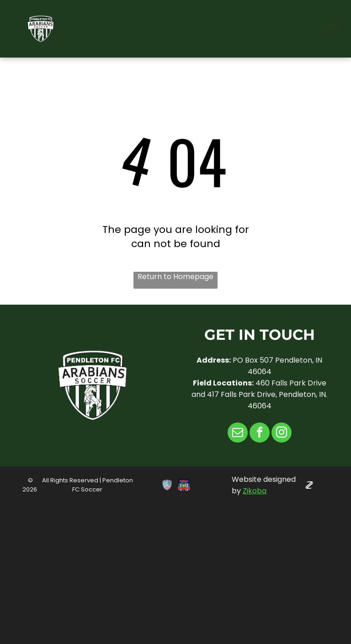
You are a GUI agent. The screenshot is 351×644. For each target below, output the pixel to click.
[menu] (331, 29)
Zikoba (255, 491)
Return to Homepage (175, 277)
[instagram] (282, 434)
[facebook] (260, 434)
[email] (238, 434)
